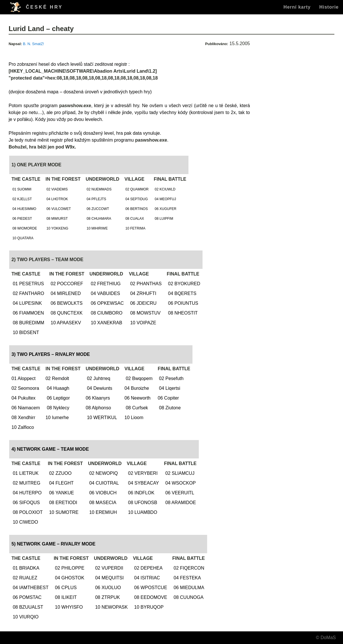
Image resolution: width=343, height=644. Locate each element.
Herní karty (297, 7)
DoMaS (328, 638)
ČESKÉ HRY (44, 7)
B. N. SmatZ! (33, 44)
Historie (329, 7)
